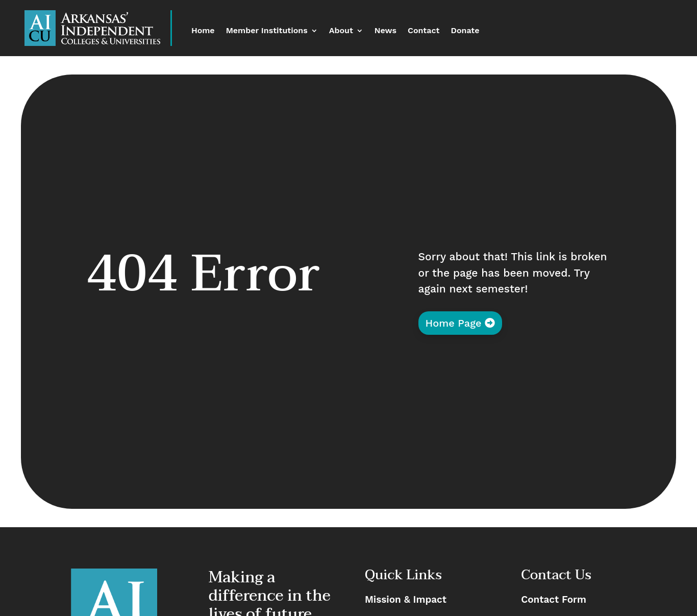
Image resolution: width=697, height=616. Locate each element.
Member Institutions (267, 31)
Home (203, 31)
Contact (424, 31)
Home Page (454, 323)
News (385, 31)
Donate (465, 31)
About (341, 31)
